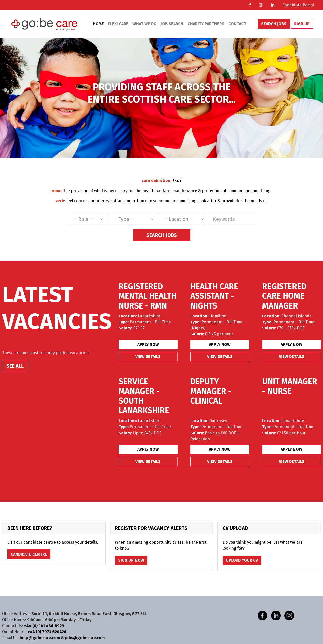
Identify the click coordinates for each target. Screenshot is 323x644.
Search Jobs (274, 24)
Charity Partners (206, 24)
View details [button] (148, 357)
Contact (237, 24)
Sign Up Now (131, 560)
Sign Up (302, 24)
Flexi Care (118, 24)
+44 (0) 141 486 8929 (44, 626)
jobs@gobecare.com (85, 638)
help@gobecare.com (40, 638)
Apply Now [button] (148, 344)
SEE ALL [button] (15, 366)
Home (98, 24)
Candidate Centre (29, 554)
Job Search (172, 24)
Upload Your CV (242, 560)
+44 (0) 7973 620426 (47, 632)
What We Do (145, 24)
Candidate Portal (298, 5)
